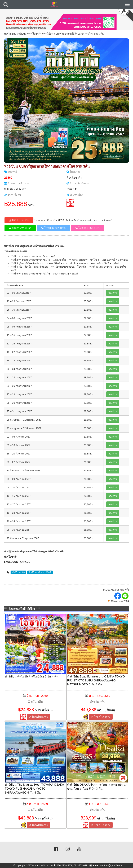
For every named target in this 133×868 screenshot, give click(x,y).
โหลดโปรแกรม (19, 220)
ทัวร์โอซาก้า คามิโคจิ (40, 572)
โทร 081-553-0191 (88, 228)
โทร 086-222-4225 (54, 228)
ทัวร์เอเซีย (9, 34)
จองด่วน (113, 293)
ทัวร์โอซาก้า (35, 34)
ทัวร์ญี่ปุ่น (22, 34)
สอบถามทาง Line (20, 228)
